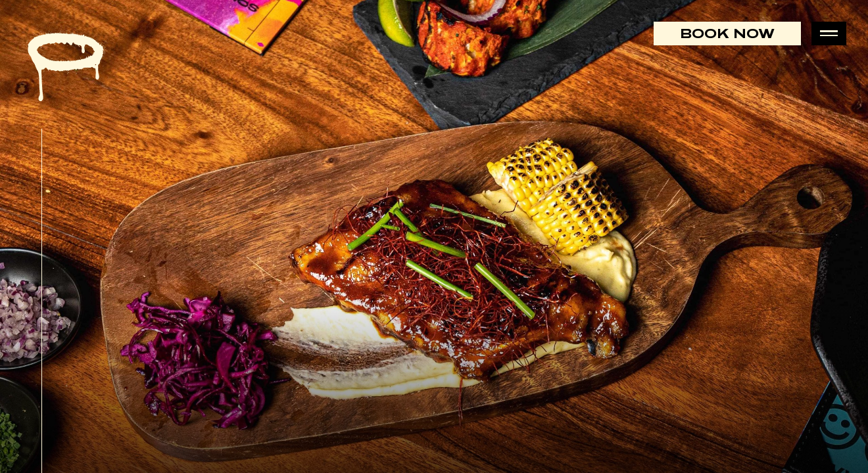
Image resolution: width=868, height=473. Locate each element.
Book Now (727, 33)
